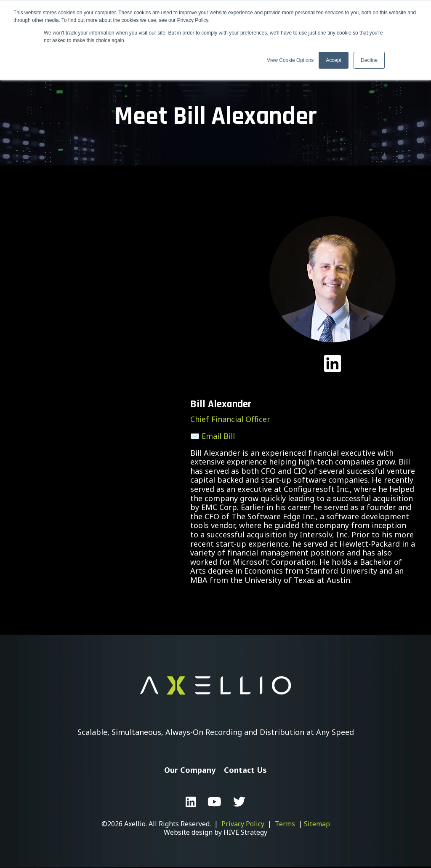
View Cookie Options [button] (290, 60)
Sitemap (317, 824)
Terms (285, 824)
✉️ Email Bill (213, 436)
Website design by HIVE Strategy (215, 832)
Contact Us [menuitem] (245, 770)
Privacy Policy (243, 824)
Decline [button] (369, 60)
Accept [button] (334, 60)
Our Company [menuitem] (190, 770)
